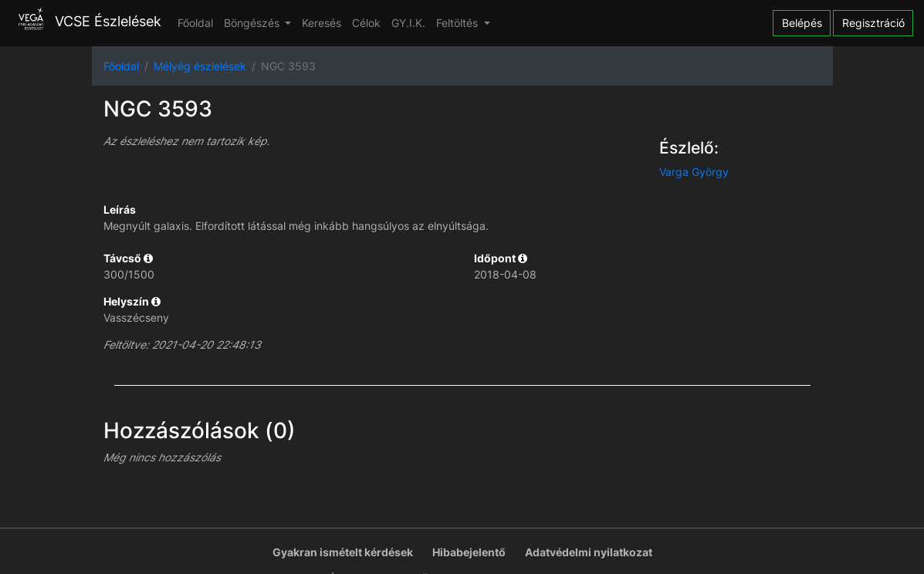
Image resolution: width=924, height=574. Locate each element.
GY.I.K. (408, 23)
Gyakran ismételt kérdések (343, 552)
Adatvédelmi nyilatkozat (589, 552)
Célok (366, 23)
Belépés (802, 23)
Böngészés (253, 23)
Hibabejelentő (469, 552)
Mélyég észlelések (200, 66)
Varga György (694, 172)
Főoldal (195, 23)
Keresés (322, 23)
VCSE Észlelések (86, 21)
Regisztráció (873, 23)
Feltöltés (459, 23)
